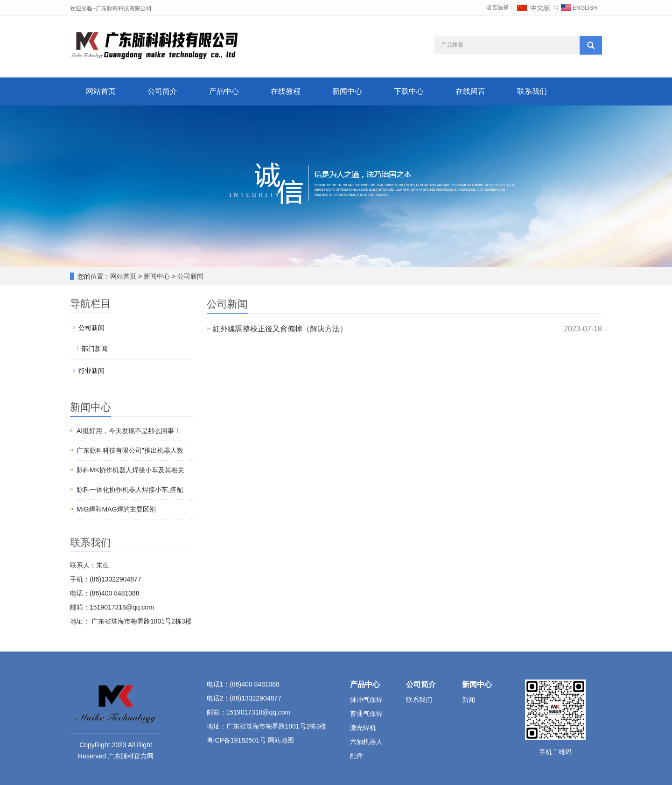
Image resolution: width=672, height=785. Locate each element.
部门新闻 (95, 349)
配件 (357, 756)
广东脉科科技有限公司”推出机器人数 (130, 450)
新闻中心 (347, 91)
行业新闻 (91, 371)
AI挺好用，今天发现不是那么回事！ (129, 431)
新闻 (469, 700)
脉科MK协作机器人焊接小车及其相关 (130, 470)
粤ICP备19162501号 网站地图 (251, 740)
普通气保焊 (366, 714)
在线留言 (470, 91)
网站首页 (101, 91)
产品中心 (224, 91)
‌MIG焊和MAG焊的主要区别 (116, 509)
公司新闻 (189, 276)
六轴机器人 (366, 742)
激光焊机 (363, 728)
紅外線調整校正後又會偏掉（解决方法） (280, 329)
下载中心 (409, 91)
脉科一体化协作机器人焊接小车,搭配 (130, 490)
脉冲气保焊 (366, 700)
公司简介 (162, 91)
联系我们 (532, 91)
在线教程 (286, 91)
